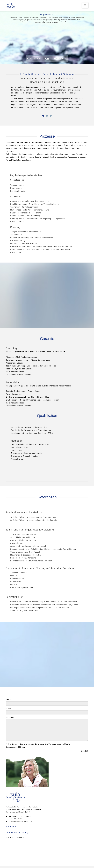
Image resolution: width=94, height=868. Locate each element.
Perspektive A (34, 59)
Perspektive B (60, 59)
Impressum (11, 828)
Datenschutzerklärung (17, 835)
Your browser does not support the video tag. (47, 38)
